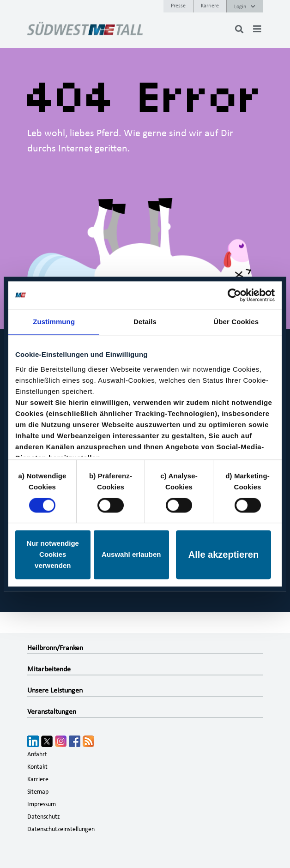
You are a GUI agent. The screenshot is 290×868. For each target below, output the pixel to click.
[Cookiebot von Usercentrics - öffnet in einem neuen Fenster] (234, 295)
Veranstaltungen (52, 711)
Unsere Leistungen (55, 690)
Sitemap (38, 792)
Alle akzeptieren (224, 555)
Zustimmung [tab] (54, 322)
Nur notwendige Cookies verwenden (53, 555)
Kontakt (37, 767)
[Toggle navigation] (257, 29)
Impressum (42, 804)
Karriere (210, 6)
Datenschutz (44, 817)
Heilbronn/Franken (55, 648)
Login (245, 6)
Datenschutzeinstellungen (61, 829)
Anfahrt (37, 754)
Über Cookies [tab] (236, 322)
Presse (178, 6)
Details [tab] (145, 322)
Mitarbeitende (49, 669)
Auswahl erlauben (131, 555)
